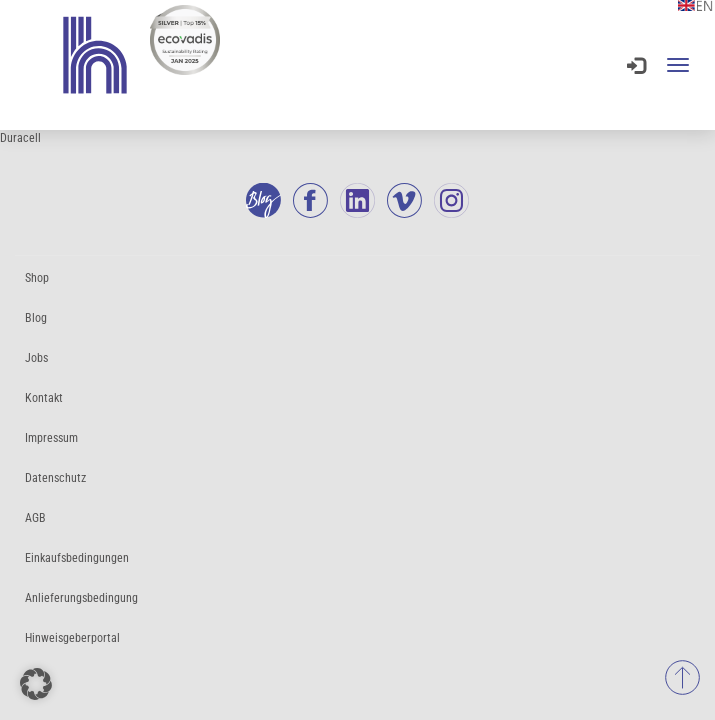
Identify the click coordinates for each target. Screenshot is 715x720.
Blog (36, 318)
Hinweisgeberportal (72, 638)
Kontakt (44, 398)
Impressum (51, 438)
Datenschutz (55, 478)
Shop (37, 278)
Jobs (36, 358)
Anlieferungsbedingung (81, 598)
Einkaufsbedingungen (77, 558)
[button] (36, 684)
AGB (35, 518)
